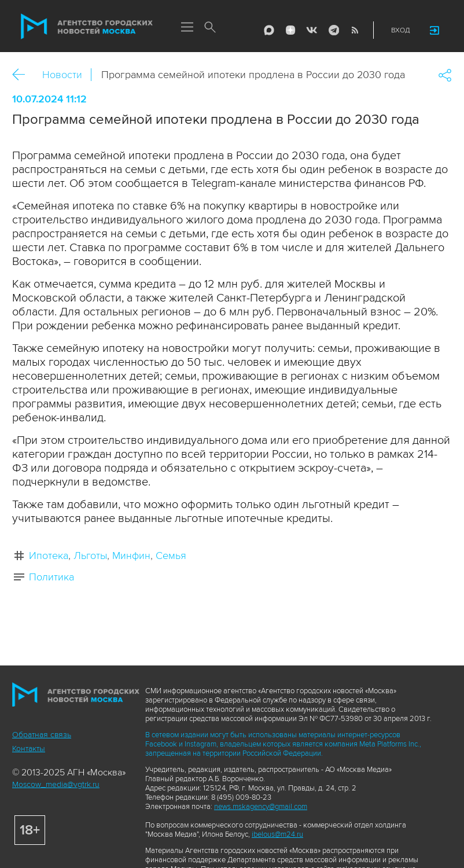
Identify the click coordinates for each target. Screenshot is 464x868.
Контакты (29, 749)
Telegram (333, 30)
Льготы (90, 556)
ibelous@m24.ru (277, 834)
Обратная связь (42, 735)
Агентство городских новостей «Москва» (87, 27)
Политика (51, 577)
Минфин (131, 556)
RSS (355, 30)
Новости (62, 75)
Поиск (210, 28)
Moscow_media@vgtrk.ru (56, 784)
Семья (171, 556)
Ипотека (49, 556)
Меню (187, 28)
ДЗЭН (290, 30)
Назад (23, 75)
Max (269, 30)
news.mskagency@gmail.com (261, 807)
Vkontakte (312, 30)
